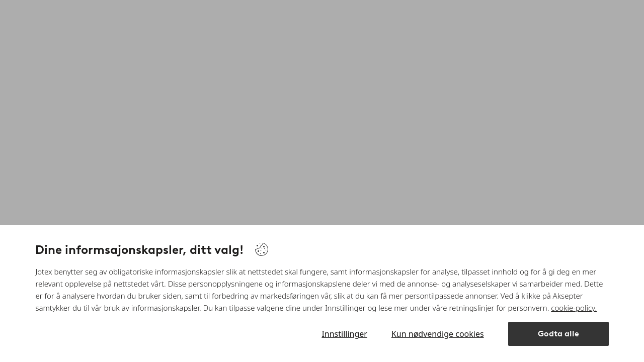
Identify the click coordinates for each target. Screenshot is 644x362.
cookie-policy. (574, 308)
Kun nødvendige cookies (438, 334)
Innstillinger (344, 334)
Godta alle (558, 334)
